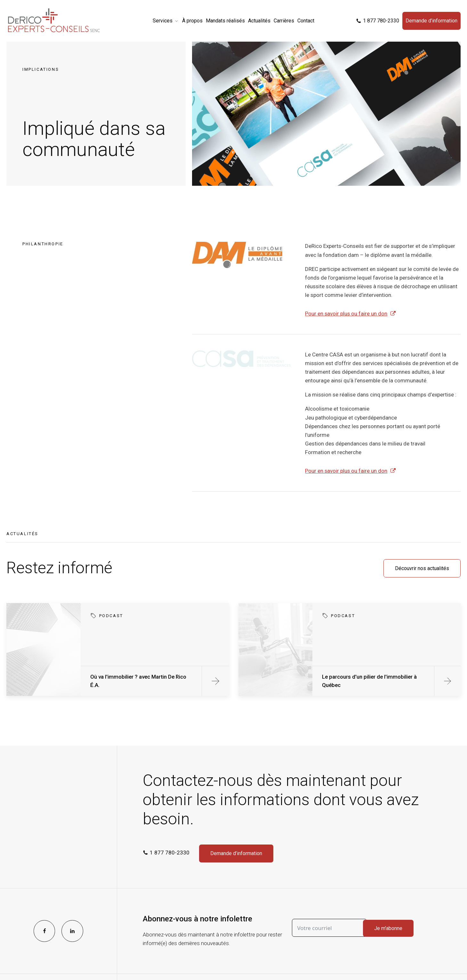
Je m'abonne (388, 928)
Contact (306, 21)
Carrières (284, 21)
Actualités (259, 21)
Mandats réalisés (225, 21)
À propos (192, 21)
